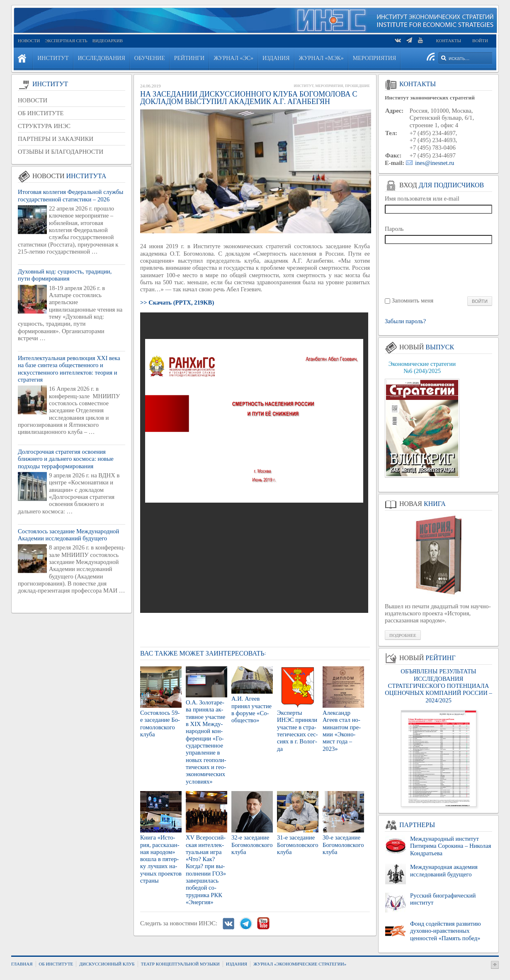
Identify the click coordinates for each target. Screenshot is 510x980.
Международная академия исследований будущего (444, 870)
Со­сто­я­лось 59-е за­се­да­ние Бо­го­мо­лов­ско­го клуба (160, 724)
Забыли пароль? (405, 321)
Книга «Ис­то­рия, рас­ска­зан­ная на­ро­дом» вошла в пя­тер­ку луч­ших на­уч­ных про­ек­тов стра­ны (161, 859)
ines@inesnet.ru (435, 163)
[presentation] (439, 270)
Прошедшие (357, 86)
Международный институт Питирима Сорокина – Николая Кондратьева (450, 846)
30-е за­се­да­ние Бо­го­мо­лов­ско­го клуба (343, 845)
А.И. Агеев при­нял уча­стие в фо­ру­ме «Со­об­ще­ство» (251, 709)
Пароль (394, 229)
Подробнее (403, 635)
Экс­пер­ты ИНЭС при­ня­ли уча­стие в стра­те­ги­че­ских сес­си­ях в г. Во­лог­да (297, 731)
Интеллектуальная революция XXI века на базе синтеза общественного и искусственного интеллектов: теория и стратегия (69, 369)
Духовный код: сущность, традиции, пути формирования (65, 275)
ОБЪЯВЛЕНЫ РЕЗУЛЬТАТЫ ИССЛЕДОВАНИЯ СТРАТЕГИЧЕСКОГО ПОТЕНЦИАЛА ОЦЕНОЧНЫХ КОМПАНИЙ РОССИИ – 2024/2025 (438, 686)
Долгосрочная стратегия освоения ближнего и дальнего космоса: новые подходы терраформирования (66, 459)
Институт (304, 86)
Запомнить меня (413, 300)
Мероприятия (329, 86)
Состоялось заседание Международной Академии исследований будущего (68, 535)
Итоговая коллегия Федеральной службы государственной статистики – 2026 (70, 195)
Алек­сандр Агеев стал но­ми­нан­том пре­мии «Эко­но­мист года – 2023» (342, 731)
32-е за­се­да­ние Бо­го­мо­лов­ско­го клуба (252, 845)
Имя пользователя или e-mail (422, 198)
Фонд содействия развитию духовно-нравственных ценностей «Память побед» (446, 931)
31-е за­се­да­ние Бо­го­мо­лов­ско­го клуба (298, 845)
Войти (480, 41)
